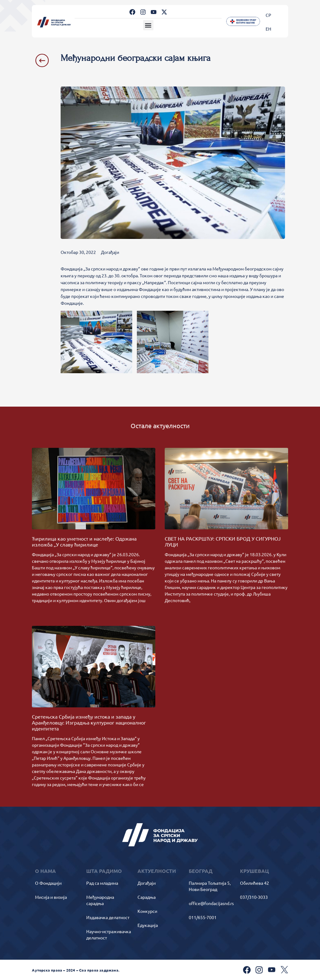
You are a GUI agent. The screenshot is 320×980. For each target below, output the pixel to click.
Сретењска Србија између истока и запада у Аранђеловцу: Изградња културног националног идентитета (89, 722)
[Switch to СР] (268, 15)
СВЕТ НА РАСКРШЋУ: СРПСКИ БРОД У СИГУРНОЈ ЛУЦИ (223, 541)
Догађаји (110, 252)
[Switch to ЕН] (268, 29)
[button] (148, 25)
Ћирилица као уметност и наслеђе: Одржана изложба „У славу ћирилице (84, 541)
